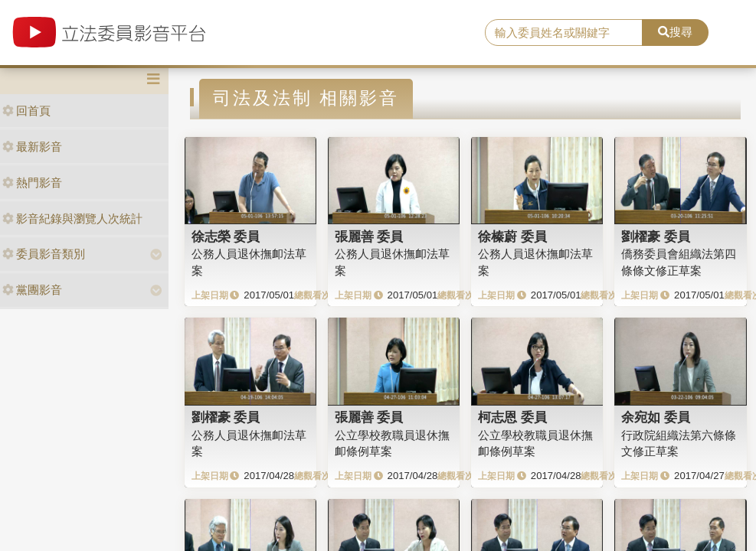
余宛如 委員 (656, 417)
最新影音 (32, 147)
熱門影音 (32, 183)
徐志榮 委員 (226, 236)
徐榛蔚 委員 (512, 236)
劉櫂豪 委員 (656, 236)
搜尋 (675, 32)
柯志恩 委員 (512, 417)
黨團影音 (32, 290)
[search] (563, 33)
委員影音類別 (44, 254)
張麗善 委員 (369, 236)
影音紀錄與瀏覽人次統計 (72, 218)
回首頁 (26, 111)
